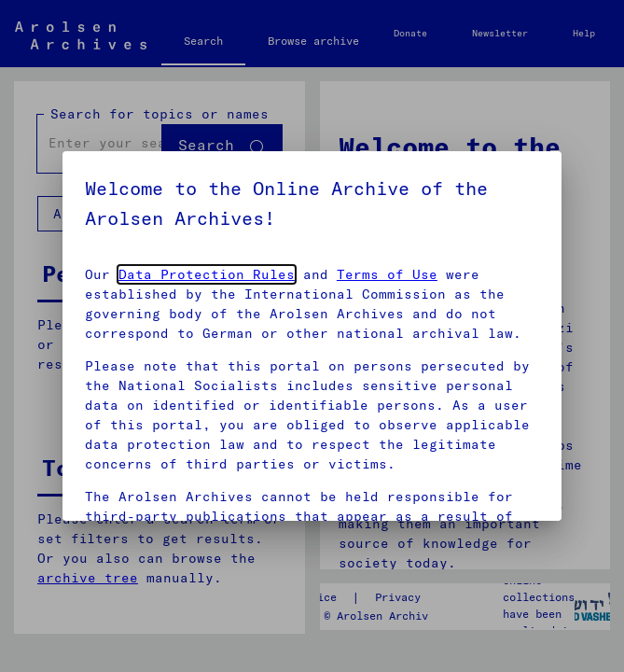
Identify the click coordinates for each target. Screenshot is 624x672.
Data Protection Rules (207, 274)
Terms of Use (387, 274)
